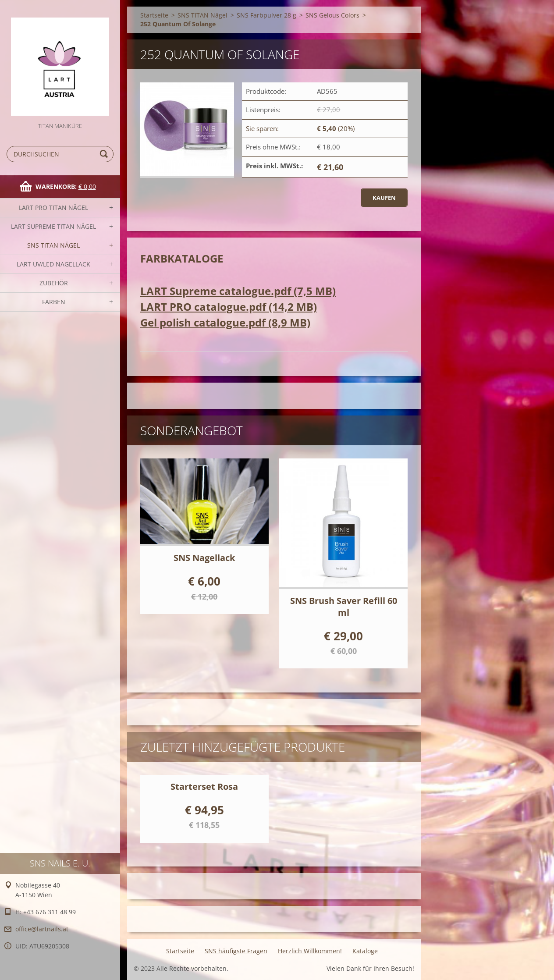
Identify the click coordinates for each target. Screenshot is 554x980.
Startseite (154, 15)
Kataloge (365, 951)
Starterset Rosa (204, 786)
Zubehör (54, 283)
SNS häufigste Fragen (236, 951)
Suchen (105, 154)
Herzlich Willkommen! (310, 951)
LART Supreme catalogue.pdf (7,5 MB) (238, 291)
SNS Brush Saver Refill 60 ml (344, 607)
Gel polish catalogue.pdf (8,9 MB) (225, 322)
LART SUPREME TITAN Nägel (53, 226)
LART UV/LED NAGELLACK (53, 264)
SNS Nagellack (204, 558)
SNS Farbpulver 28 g (266, 15)
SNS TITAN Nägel (53, 245)
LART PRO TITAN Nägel (53, 208)
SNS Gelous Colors (332, 15)
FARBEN (54, 302)
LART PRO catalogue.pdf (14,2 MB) (229, 307)
